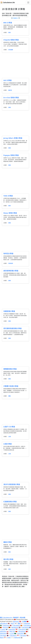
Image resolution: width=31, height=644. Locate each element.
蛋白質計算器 (8, 559)
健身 (10, 32)
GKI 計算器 (7, 80)
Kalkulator (6, 625)
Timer (9, 637)
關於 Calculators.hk (6, 617)
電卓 (19, 623)
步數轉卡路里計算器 (11, 386)
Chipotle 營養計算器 (11, 40)
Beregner (16, 621)
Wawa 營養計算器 (10, 213)
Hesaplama (22, 631)
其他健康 (11, 50)
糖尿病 (10, 90)
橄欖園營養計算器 (10, 369)
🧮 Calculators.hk (8, 2)
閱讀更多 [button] (15, 18)
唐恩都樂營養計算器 (11, 271)
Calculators (13, 635)
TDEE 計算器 (8, 196)
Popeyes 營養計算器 (11, 155)
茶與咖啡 (11, 263)
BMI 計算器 (8, 23)
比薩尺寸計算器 (9, 427)
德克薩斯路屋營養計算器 (12, 328)
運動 (10, 396)
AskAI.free (17, 637)
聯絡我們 (16, 617)
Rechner (6, 627)
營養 (10, 107)
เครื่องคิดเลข (4, 623)
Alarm (2, 637)
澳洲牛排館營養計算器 (12, 484)
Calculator (21, 633)
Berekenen (15, 627)
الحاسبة (12, 633)
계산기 (13, 623)
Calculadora (16, 625)
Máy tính (12, 631)
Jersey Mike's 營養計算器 (13, 138)
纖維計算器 (8, 542)
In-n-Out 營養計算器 (11, 98)
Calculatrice (25, 627)
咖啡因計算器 (8, 254)
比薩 (10, 437)
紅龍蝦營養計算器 (10, 502)
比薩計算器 (8, 444)
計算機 (24, 621)
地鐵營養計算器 (9, 311)
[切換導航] (28, 3)
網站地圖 (23, 617)
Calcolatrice (22, 629)
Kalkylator (27, 623)
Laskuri (3, 629)
